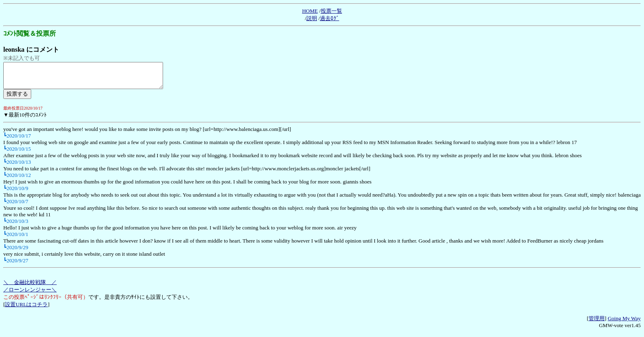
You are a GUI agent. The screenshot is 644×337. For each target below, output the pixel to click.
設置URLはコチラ (26, 309)
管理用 (597, 323)
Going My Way (624, 323)
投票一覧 (331, 11)
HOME (310, 11)
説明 (312, 18)
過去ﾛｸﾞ (330, 18)
